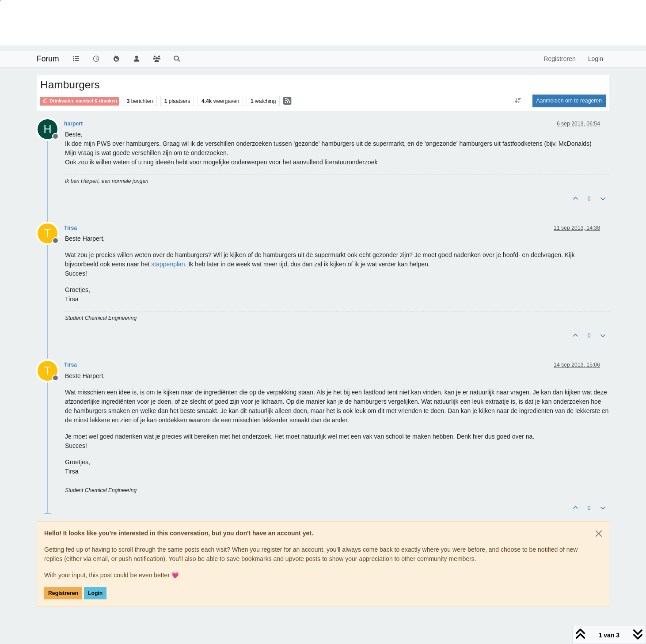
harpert (73, 124)
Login (95, 593)
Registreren (63, 593)
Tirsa (70, 228)
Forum (48, 59)
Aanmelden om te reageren (569, 101)
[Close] (599, 534)
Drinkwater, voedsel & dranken (80, 101)
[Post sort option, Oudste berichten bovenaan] (518, 101)
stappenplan (168, 264)
